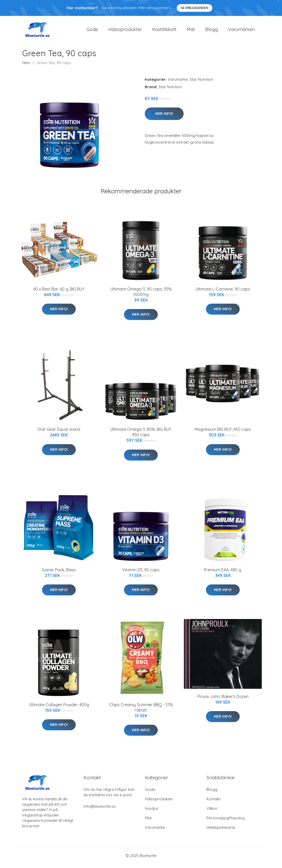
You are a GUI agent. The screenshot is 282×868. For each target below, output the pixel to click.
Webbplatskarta (221, 831)
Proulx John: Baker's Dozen (223, 700)
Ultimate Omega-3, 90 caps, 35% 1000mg (141, 295)
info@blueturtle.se (100, 810)
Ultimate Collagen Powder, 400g (59, 708)
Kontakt (213, 802)
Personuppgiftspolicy (226, 821)
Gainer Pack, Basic (59, 573)
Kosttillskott (164, 31)
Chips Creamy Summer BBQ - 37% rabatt (141, 711)
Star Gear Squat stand (59, 433)
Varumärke (178, 83)
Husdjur (152, 812)
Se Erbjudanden (195, 8)
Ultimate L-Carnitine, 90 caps (223, 293)
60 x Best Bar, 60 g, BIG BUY (59, 293)
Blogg (211, 31)
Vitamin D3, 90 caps (141, 573)
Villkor (212, 812)
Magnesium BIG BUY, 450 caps (223, 433)
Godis (92, 31)
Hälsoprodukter (125, 31)
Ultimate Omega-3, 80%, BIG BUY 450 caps (141, 436)
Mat (191, 31)
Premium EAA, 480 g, (223, 573)
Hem (26, 66)
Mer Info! (164, 117)
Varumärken (242, 31)
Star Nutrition (201, 83)
